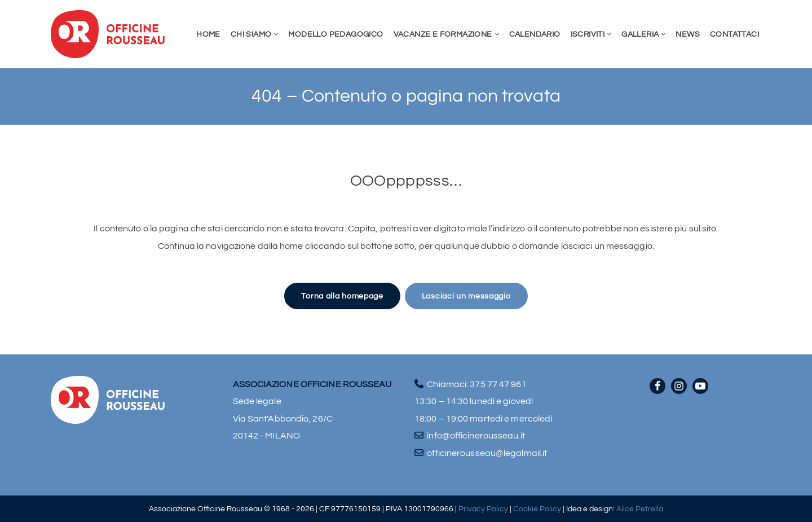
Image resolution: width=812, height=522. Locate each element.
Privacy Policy (483, 509)
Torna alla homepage (342, 296)
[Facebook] (657, 386)
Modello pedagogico (336, 34)
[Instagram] (679, 386)
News (688, 34)
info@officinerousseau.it (476, 436)
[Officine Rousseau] (108, 34)
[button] (276, 34)
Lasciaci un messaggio (466, 296)
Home (208, 34)
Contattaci (734, 34)
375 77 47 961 (498, 384)
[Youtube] (700, 386)
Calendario (535, 34)
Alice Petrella (640, 509)
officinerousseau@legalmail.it (487, 453)
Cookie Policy (537, 509)
